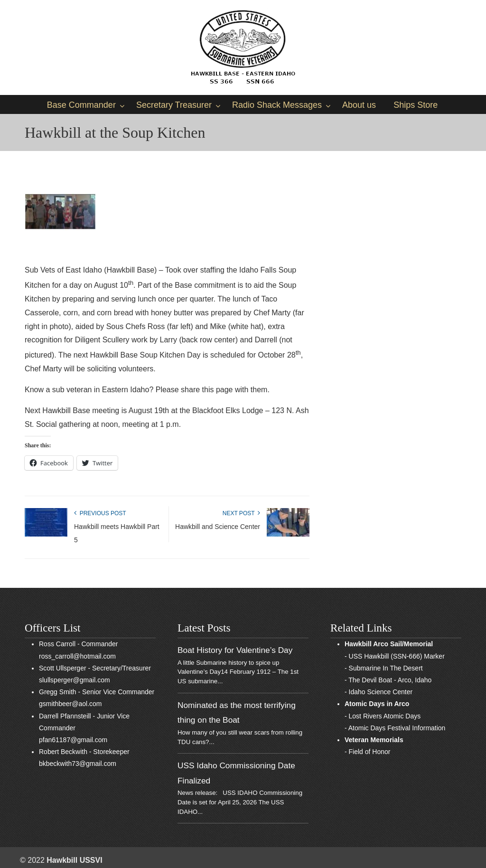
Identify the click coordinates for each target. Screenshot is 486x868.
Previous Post (100, 513)
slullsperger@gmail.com (75, 680)
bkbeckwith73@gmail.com (78, 764)
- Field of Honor (367, 752)
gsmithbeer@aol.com (70, 704)
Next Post (241, 513)
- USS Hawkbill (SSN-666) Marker (395, 656)
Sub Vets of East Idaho (243, 47)
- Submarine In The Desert (384, 668)
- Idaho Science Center (379, 692)
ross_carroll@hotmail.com (77, 656)
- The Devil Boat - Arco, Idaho (388, 680)
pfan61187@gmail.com (73, 740)
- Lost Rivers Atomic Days (383, 716)
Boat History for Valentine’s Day (235, 650)
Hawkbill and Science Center (218, 527)
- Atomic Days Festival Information (395, 728)
